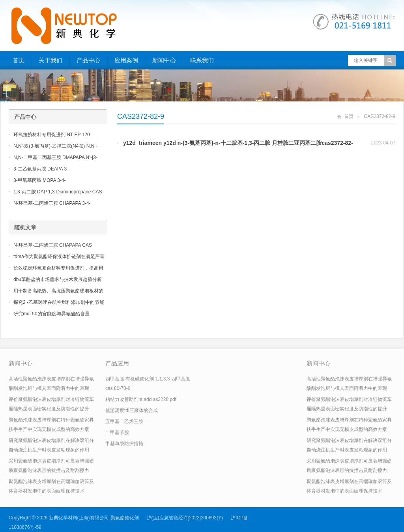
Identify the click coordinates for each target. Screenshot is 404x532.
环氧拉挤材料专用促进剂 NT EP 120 (52, 135)
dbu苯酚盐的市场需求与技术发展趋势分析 (58, 279)
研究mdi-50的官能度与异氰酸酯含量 (51, 314)
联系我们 (202, 60)
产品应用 (117, 363)
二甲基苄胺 (117, 433)
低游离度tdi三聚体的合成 (132, 410)
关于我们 (50, 60)
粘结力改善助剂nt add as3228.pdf (141, 399)
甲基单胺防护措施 (124, 444)
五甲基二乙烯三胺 (124, 421)
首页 (19, 60)
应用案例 (126, 60)
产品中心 (88, 60)
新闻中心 (164, 60)
